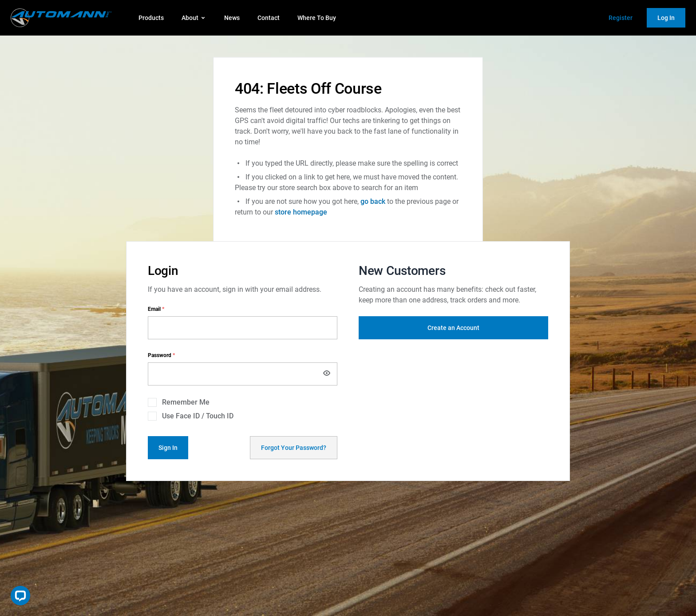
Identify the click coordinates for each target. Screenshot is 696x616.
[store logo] (61, 18)
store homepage (301, 212)
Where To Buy (317, 18)
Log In (666, 18)
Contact (269, 18)
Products (151, 18)
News (232, 18)
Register (621, 18)
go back (373, 201)
